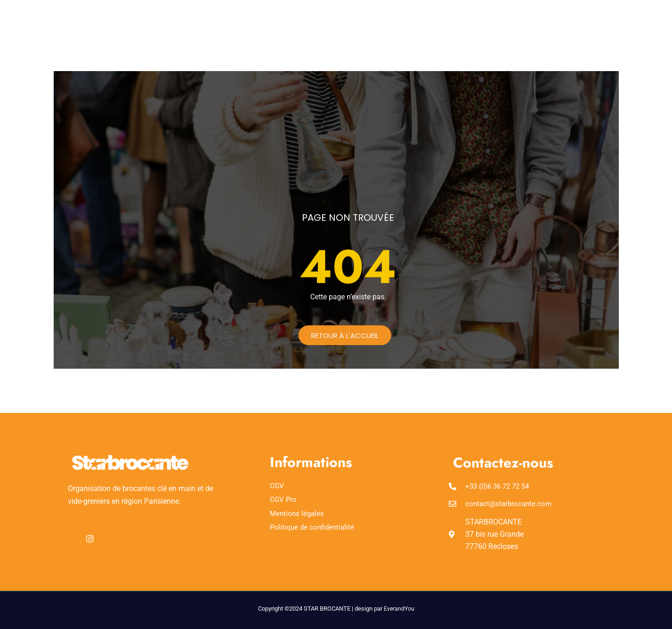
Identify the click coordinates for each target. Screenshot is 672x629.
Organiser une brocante (365, 34)
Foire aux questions (419, 23)
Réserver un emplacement (321, 23)
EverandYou (399, 609)
